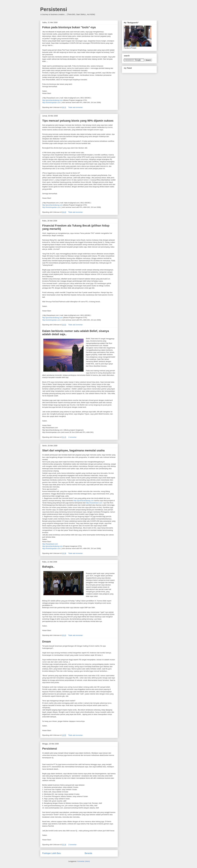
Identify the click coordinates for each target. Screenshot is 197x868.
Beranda (88, 853)
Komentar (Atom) (84, 861)
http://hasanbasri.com (50, 544)
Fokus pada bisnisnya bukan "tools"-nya (69, 27)
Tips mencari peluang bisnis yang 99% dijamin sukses (78, 121)
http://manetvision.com (94, 503)
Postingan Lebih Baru (52, 853)
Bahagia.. (48, 567)
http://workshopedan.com (51, 102)
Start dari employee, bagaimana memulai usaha (73, 450)
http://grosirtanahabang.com (52, 100)
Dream (46, 642)
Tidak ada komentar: (76, 107)
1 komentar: (73, 437)
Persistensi (54, 9)
